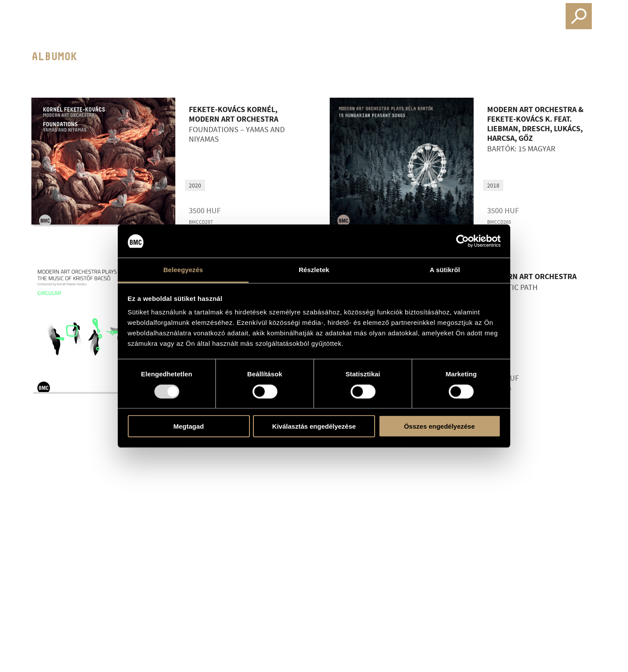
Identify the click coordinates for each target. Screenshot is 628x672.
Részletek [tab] (314, 270)
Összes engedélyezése (439, 426)
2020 (195, 185)
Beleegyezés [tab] (183, 270)
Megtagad (188, 426)
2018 (493, 185)
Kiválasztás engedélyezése (314, 426)
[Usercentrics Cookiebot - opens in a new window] (462, 241)
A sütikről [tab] (445, 270)
